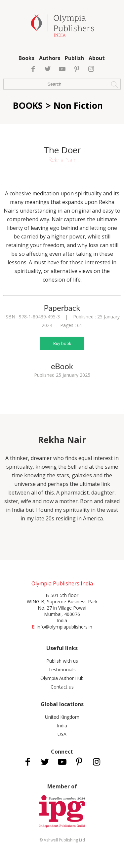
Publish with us (62, 661)
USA (62, 734)
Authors (50, 58)
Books (26, 58)
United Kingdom (62, 717)
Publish (74, 58)
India (62, 726)
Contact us (62, 687)
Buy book (62, 343)
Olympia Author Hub (62, 678)
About (97, 58)
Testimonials (62, 669)
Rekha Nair (62, 160)
